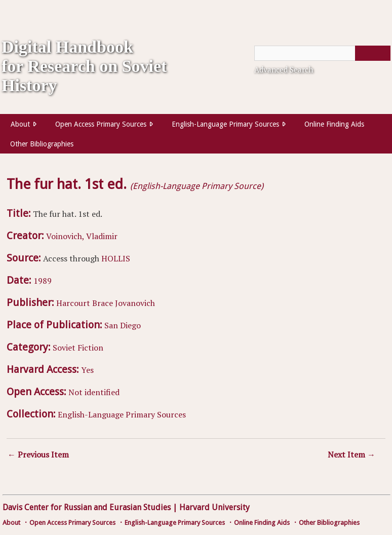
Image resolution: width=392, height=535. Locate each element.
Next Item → (351, 454)
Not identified (94, 392)
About (20, 124)
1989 (43, 281)
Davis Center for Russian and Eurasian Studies (87, 507)
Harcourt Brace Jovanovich (106, 303)
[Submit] (373, 53)
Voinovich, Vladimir (82, 236)
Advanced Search (284, 69)
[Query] (322, 53)
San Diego (123, 325)
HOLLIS (116, 258)
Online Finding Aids (334, 124)
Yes (87, 370)
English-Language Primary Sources (225, 124)
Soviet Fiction (78, 348)
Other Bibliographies (42, 144)
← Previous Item (38, 454)
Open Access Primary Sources (101, 124)
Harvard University (214, 507)
